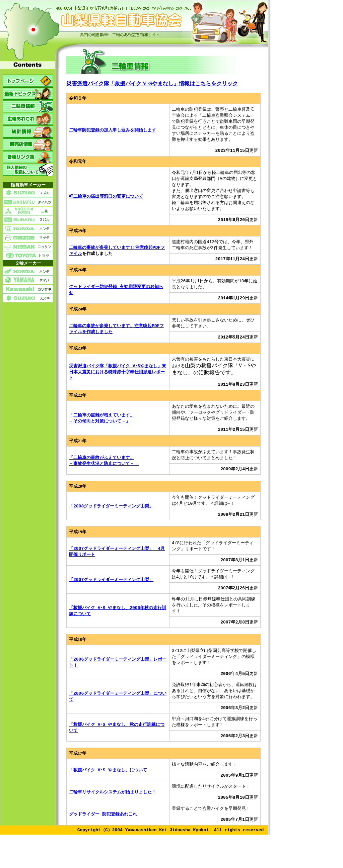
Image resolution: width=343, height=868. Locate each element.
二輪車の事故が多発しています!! (102, 253)
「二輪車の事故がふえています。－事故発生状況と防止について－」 (104, 471)
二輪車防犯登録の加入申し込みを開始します (113, 131)
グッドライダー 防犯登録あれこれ (103, 835)
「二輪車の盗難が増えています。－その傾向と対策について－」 (102, 427)
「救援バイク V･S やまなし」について (108, 789)
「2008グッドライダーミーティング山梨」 (111, 517)
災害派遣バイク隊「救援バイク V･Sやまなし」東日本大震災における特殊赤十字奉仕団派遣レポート (118, 380)
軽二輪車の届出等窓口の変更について (106, 200)
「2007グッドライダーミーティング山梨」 (111, 593)
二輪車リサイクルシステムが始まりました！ (113, 812)
